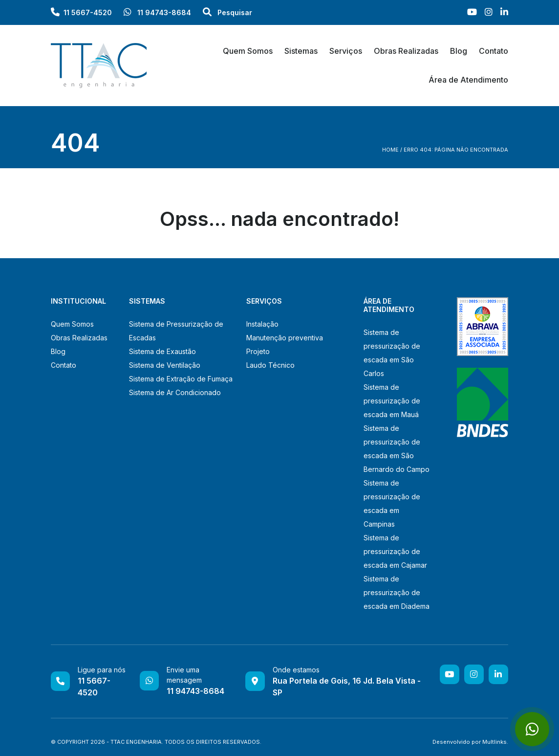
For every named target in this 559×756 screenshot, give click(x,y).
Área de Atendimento (468, 80)
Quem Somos (248, 51)
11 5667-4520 (88, 12)
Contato (494, 51)
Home (390, 150)
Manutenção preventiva (285, 338)
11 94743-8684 (157, 12)
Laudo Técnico (270, 365)
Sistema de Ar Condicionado (175, 392)
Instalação (262, 324)
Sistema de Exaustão (162, 351)
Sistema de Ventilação (165, 365)
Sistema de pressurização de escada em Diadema (397, 592)
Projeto (258, 351)
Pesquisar (227, 12)
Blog (459, 51)
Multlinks (494, 742)
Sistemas (301, 51)
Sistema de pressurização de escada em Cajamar (395, 551)
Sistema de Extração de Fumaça (181, 379)
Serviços (346, 51)
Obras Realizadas (406, 51)
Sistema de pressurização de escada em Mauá (392, 401)
